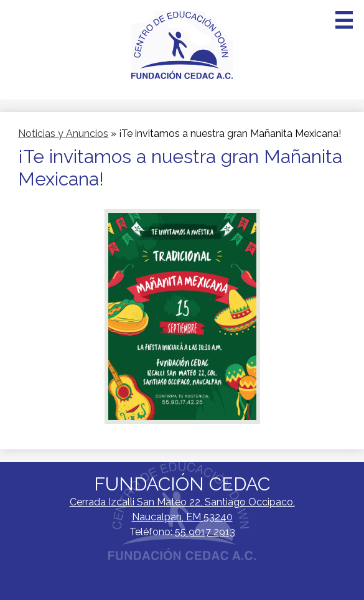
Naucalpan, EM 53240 (182, 509)
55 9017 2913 (205, 532)
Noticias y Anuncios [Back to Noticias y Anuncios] (63, 134)
